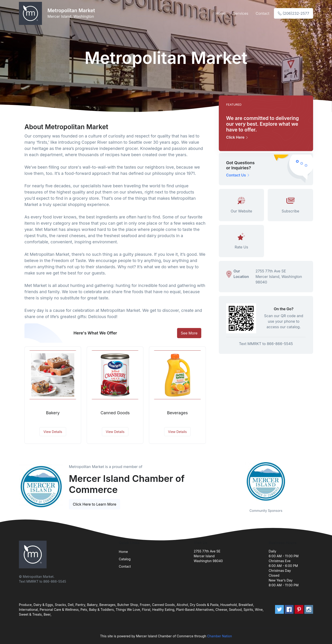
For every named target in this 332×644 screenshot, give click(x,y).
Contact (262, 13)
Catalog (125, 559)
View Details (53, 432)
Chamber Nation (219, 636)
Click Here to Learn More (95, 504)
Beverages (177, 413)
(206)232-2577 (293, 13)
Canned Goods (115, 413)
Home (221, 13)
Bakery (53, 413)
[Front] (31, 13)
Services (241, 13)
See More (189, 333)
